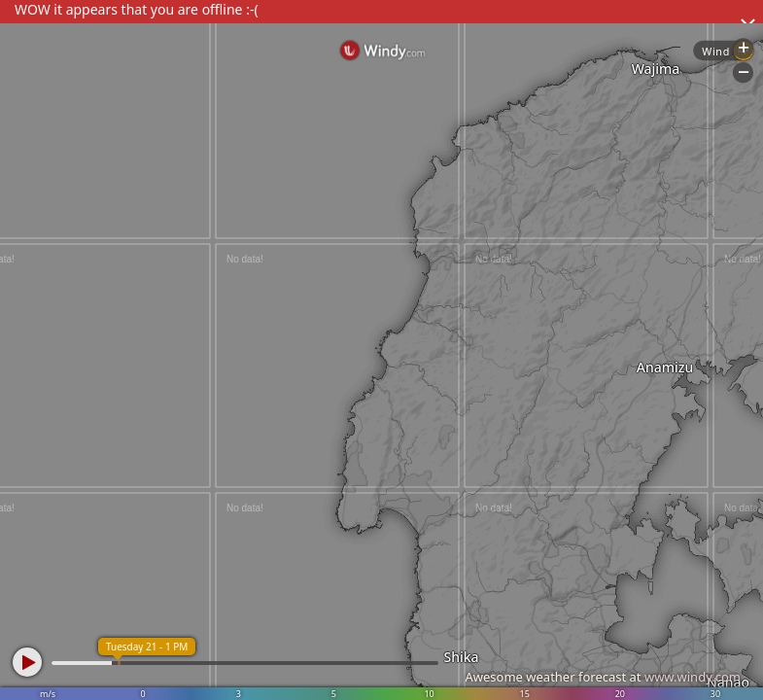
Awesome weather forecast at (603, 677)
